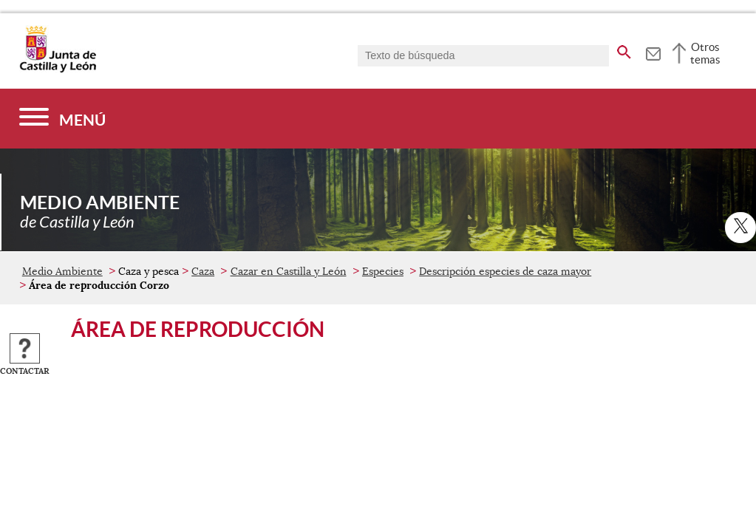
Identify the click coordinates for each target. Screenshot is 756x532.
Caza (203, 271)
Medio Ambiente (62, 271)
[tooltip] (653, 52)
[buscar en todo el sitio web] (624, 50)
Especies (383, 271)
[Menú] (62, 119)
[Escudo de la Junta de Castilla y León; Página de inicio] (58, 69)
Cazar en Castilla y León (289, 271)
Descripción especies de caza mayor (505, 271)
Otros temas (705, 53)
